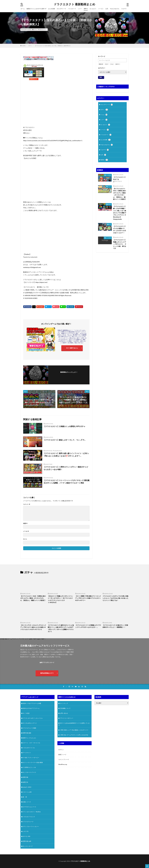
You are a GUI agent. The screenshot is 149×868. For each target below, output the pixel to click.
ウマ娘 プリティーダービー (31, 758)
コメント (27, 504)
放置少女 (25, 782)
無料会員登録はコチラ (47, 673)
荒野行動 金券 (27, 841)
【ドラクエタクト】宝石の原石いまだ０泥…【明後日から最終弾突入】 (53, 46)
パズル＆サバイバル (29, 748)
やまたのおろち (115, 9)
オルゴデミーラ (61, 9)
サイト (25, 539)
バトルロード (72, 9)
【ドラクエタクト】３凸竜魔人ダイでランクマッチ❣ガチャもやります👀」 (88, 626)
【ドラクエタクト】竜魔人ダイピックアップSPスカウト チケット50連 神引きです (120, 244)
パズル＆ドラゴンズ (29, 817)
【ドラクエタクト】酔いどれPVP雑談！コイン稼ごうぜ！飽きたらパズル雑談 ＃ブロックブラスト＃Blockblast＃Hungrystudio (120, 213)
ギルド (107, 64)
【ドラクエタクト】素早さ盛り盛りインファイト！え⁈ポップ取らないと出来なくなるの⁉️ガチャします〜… (66, 455)
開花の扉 (101, 64)
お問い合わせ (64, 713)
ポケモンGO (26, 836)
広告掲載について (65, 708)
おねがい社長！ (27, 787)
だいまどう (93, 9)
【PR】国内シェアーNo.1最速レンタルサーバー (74, 730)
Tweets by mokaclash (30, 257)
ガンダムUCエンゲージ (30, 723)
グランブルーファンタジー (31, 826)
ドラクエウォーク (28, 822)
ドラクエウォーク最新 (29, 728)
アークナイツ (27, 753)
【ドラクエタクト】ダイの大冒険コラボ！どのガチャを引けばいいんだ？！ (120, 229)
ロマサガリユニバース (29, 807)
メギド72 (26, 831)
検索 (101, 77)
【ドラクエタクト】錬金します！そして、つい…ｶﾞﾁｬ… (65, 440)
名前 (25, 523)
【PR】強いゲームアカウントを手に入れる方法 (74, 735)
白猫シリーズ (27, 802)
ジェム (112, 64)
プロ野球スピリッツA (29, 767)
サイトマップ (64, 703)
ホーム (23, 9)
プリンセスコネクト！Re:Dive (32, 812)
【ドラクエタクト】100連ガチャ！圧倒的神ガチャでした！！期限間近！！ (115, 626)
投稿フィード (62, 755)
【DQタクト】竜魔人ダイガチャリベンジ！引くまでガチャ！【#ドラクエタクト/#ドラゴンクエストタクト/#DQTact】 (60, 599)
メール (26, 531)
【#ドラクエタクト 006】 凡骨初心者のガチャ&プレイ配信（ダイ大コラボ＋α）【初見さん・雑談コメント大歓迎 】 (120, 194)
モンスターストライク (29, 772)
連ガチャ (118, 64)
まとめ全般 (52, 9)
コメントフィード (64, 759)
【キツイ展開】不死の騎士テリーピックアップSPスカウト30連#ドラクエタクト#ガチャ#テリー (88, 598)
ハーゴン (101, 9)
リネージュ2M (27, 792)
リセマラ (124, 9)
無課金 (104, 160)
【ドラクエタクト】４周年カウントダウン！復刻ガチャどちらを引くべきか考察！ (66, 468)
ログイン (61, 750)
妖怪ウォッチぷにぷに (29, 738)
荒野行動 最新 (27, 733)
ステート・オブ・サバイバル (31, 743)
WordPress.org (63, 764)
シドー (80, 9)
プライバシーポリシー (67, 718)
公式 (107, 9)
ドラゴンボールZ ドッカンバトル (33, 718)
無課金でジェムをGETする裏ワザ (36, 9)
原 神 (25, 797)
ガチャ (86, 9)
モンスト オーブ (28, 846)
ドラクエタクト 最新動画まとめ (74, 4)
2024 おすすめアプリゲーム (31, 708)
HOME (24, 46)
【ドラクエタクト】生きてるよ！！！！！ (120, 179)
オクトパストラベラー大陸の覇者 (33, 762)
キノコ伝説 (26, 713)
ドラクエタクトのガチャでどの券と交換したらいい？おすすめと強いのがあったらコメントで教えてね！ (115, 598)
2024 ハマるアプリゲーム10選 (32, 703)
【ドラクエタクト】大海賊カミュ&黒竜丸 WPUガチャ (64, 426)
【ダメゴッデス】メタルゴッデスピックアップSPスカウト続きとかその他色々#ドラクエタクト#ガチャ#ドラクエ (33, 627)
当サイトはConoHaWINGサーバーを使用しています (74, 724)
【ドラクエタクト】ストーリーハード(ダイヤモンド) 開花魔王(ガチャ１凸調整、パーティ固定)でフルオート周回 (67, 482)
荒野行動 (25, 777)
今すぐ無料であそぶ (72, 348)
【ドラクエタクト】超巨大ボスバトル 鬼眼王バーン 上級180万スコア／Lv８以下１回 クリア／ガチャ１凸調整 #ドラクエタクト (61, 628)
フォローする (69, 375)
